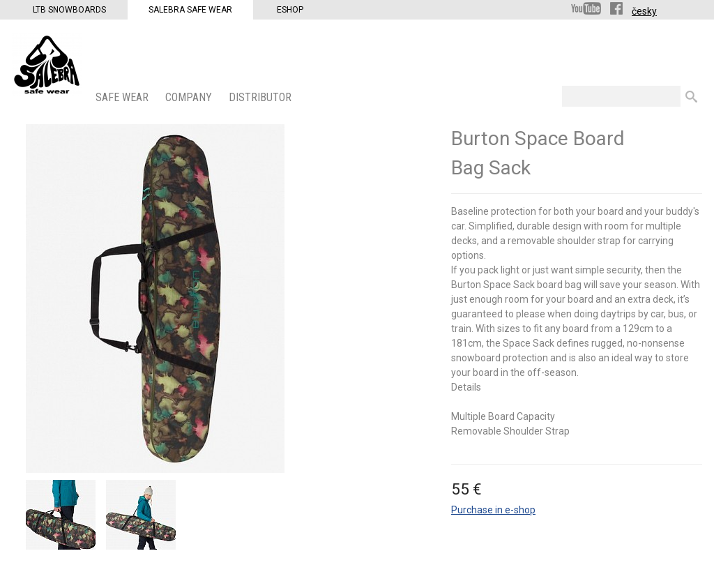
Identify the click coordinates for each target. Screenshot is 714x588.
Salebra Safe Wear (190, 10)
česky (644, 11)
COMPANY (190, 97)
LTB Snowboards (69, 10)
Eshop (290, 10)
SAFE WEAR (123, 97)
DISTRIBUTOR (261, 97)
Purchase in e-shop (493, 510)
